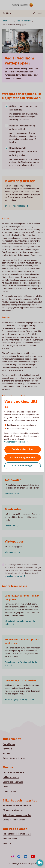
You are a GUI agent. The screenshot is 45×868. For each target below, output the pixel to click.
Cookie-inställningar (22, 466)
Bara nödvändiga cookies (23, 458)
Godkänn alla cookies (23, 449)
